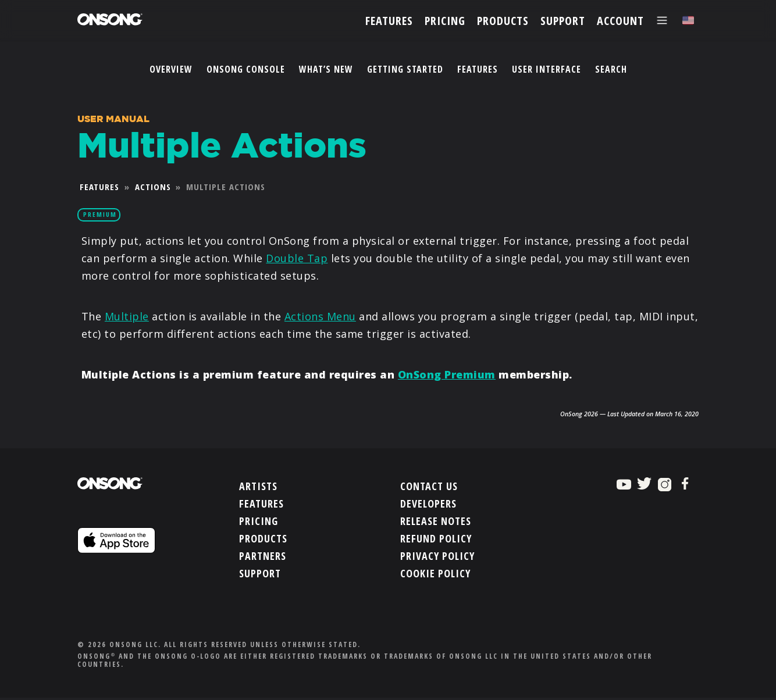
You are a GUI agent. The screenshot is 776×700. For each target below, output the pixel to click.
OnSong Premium (447, 374)
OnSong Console (246, 69)
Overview (171, 69)
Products (263, 537)
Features (478, 69)
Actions (153, 187)
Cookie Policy (435, 572)
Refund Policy (436, 537)
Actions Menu (320, 316)
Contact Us (429, 485)
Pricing (259, 520)
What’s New (326, 69)
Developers (428, 502)
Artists (258, 485)
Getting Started (405, 69)
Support (260, 572)
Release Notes (436, 520)
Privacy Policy (437, 555)
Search (611, 69)
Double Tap (297, 258)
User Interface (547, 69)
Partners (263, 555)
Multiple (127, 316)
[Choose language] (688, 21)
